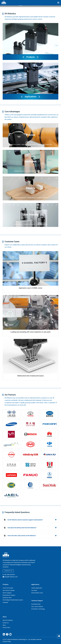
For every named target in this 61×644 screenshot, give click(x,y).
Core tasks (34, 590)
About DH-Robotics (8, 620)
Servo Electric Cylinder (9, 590)
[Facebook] (7, 634)
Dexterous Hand (7, 598)
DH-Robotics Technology (38, 609)
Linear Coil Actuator (8, 588)
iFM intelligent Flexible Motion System (13, 600)
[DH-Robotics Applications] (30, 81)
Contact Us (8, 571)
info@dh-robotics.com (11, 577)
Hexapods (5, 602)
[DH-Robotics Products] (30, 41)
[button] (21, 6)
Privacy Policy (6, 628)
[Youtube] (10, 634)
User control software (37, 607)
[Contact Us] (59, 636)
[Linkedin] (4, 634)
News (4, 625)
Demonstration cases (37, 593)
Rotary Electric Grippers (9, 595)
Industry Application (37, 588)
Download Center (36, 604)
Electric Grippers (7, 593)
